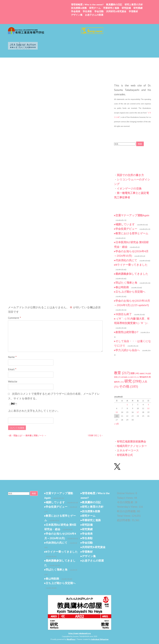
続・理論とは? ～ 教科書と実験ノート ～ (27, 435)
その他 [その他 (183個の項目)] (129, 386)
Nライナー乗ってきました (132, 265)
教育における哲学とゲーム (132, 233)
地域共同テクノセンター (132, 446)
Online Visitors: (126, 493)
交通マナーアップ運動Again (132, 215)
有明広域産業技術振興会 (131, 442)
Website (13, 382)
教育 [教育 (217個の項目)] (122, 373)
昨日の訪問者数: (127, 511)
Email (12, 369)
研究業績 (138, 8)
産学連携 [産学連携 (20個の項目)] (126, 377)
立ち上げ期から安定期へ (130, 292)
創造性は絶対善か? (127, 332)
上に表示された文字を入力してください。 (34, 411)
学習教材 (133, 11)
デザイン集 (77, 15)
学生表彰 (87, 11)
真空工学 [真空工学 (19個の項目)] (135, 377)
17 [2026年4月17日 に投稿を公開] (138, 412)
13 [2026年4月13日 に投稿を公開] (117, 412)
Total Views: (124, 516)
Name (12, 357)
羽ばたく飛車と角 (126, 283)
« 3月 (116, 424)
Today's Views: (126, 498)
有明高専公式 (125, 455)
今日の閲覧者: (126, 502)
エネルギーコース (128, 450)
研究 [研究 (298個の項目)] (133, 381)
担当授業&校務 (79, 8)
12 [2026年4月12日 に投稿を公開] (148, 408)
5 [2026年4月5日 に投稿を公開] (148, 405)
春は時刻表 (122, 287)
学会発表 (76, 11)
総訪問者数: (124, 520)
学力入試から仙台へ (128, 350)
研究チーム (95, 8)
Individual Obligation (100, 639)
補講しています (125, 224)
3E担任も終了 (124, 314)
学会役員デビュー (126, 229)
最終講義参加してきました (132, 274)
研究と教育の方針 (134, 5)
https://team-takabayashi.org (79, 633)
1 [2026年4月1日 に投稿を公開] (127, 405)
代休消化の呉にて (126, 260)
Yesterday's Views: (128, 507)
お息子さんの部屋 (94, 15)
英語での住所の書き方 (130, 175)
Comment (14, 318)
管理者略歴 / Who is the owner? (87, 5)
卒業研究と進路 (111, 8)
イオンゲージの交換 (129, 189)
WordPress (71, 639)
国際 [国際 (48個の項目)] (135, 373)
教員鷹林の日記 (114, 5)
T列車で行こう (95, 435)
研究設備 (126, 8)
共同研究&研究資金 (116, 11)
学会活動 (99, 11)
